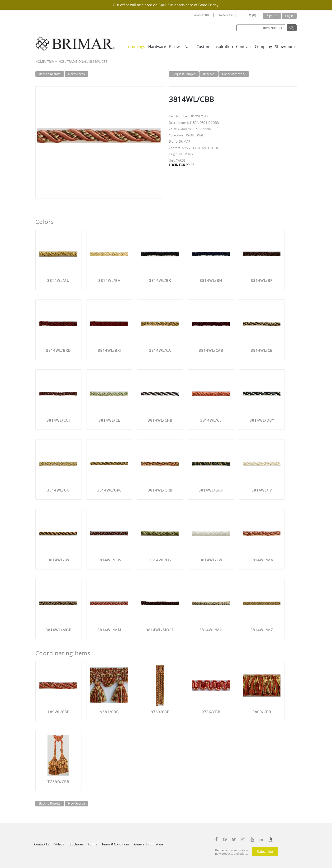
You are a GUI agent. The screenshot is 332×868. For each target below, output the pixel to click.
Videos (59, 844)
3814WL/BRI (109, 350)
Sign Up (272, 16)
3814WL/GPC (109, 490)
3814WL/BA (109, 280)
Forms (92, 844)
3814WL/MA (262, 560)
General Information (149, 844)
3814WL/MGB (59, 630)
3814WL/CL (211, 420)
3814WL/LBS (109, 560)
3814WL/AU (58, 280)
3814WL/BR (262, 280)
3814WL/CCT (58, 420)
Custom (203, 47)
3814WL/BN (211, 280)
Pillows (175, 47)
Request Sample (184, 74)
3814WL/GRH (211, 490)
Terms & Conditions (116, 844)
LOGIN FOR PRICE (181, 165)
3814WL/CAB (211, 350)
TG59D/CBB (58, 782)
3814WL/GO (58, 490)
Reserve (209, 74)
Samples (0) (201, 15)
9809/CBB (262, 712)
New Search (76, 74)
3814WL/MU (211, 630)
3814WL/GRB (160, 490)
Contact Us (42, 844)
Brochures (76, 844)
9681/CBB (109, 712)
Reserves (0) (228, 15)
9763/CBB (160, 712)
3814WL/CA (160, 350)
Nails (189, 47)
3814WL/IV (262, 490)
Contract (244, 47)
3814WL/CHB (160, 420)
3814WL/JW (59, 560)
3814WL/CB (262, 350)
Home (40, 62)
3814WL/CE (109, 420)
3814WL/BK (160, 280)
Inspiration (223, 47)
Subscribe (265, 851)
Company (263, 47)
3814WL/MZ (262, 630)
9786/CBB (211, 712)
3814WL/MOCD (160, 630)
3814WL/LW (211, 560)
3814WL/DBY (262, 420)
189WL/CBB (59, 712)
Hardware (157, 47)
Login (289, 16)
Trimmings (135, 47)
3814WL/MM (109, 630)
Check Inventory (234, 74)
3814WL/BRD (58, 350)
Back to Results (50, 74)
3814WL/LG (160, 560)
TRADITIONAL (77, 62)
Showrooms (286, 47)
